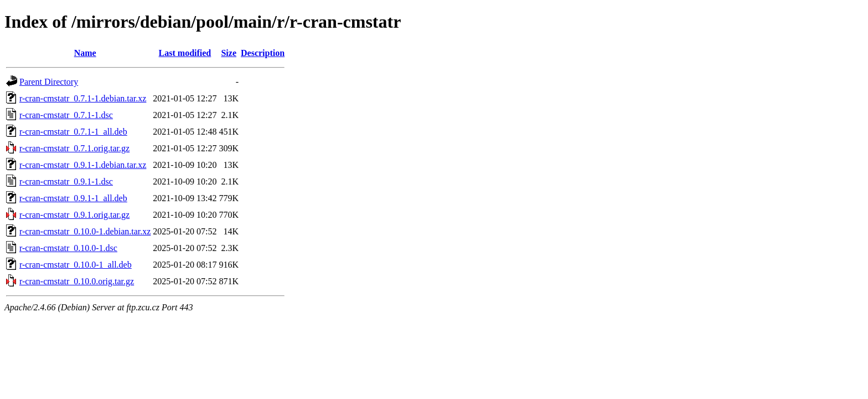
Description (263, 53)
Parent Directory (49, 82)
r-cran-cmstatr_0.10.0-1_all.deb (76, 265)
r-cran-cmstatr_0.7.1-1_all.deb (73, 132)
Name (85, 53)
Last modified (185, 53)
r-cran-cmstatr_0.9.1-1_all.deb (73, 198)
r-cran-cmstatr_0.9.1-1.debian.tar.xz (83, 165)
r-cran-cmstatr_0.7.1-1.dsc (66, 115)
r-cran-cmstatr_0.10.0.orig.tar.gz (77, 281)
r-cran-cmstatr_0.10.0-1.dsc (68, 248)
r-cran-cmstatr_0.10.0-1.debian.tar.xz (85, 231)
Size (229, 53)
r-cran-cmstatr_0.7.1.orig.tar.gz (74, 148)
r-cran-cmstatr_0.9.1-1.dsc (66, 181)
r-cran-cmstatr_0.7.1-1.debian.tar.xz (83, 98)
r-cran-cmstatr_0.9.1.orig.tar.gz (74, 215)
